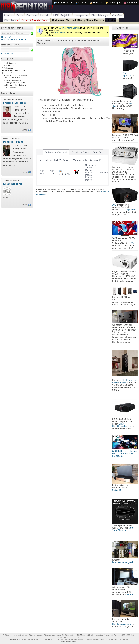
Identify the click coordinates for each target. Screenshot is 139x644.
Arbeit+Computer (10, 63)
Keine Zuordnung (10, 88)
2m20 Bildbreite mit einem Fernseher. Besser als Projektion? (125, 454)
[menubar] (95, 3)
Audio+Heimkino (10, 66)
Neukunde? (6, 37)
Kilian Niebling (12, 184)
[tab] (56, 152)
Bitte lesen (60, 33)
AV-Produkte (8, 68)
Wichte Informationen (69, 28)
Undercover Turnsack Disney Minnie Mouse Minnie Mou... (85, 20)
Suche (20, 15)
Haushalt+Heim (10, 73)
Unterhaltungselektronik (13, 80)
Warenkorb (11, 20)
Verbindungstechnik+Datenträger (16, 85)
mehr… (25, 123)
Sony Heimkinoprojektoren (122, 425)
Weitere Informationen (69, 642)
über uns (9, 15)
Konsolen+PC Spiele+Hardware (16, 75)
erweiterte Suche (9, 54)
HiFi (56, 15)
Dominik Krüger (13, 142)
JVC (114, 205)
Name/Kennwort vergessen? (14, 39)
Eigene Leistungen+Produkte (14, 71)
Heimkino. (130, 594)
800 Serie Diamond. (122, 529)
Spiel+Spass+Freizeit (12, 78)
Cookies (47, 639)
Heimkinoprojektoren (122, 624)
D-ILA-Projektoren (127, 210)
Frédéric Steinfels (14, 103)
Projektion (66, 15)
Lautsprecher (81, 15)
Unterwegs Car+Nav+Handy (14, 83)
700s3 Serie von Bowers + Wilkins (125, 381)
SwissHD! (117, 490)
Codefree (117, 15)
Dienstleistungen (100, 15)
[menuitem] (63, 3)
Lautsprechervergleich (123, 562)
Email (24, 130)
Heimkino (45, 15)
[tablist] (73, 167)
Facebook (14, 639)
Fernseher (32, 15)
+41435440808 (82, 635)
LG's (132, 243)
